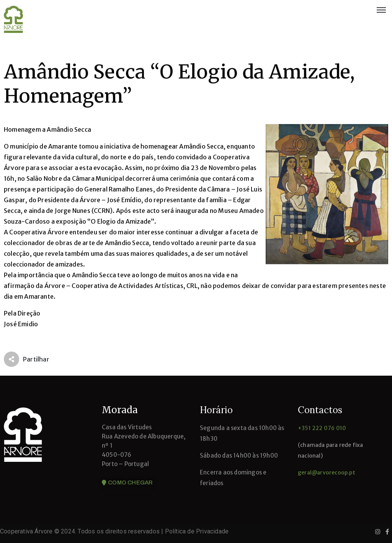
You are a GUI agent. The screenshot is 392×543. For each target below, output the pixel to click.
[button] (127, 483)
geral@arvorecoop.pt (327, 473)
